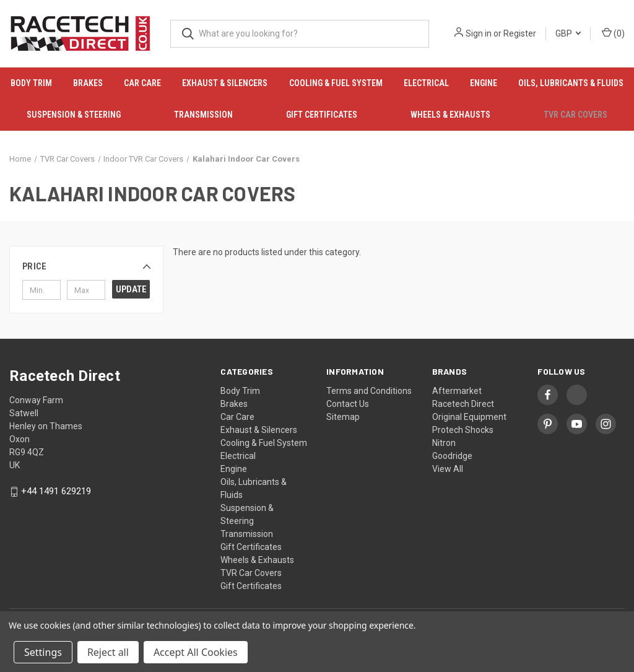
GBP (568, 33)
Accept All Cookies (196, 652)
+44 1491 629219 (56, 492)
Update (131, 289)
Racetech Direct (463, 404)
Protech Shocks (463, 430)
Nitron (444, 443)
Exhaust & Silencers (225, 83)
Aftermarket (457, 391)
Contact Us (348, 404)
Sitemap (343, 417)
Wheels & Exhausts (450, 115)
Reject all (108, 652)
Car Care (142, 83)
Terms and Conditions (369, 391)
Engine (484, 83)
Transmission (203, 115)
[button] (86, 266)
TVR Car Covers (575, 115)
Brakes (88, 83)
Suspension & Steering (74, 115)
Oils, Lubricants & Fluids (571, 83)
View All (448, 469)
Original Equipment (469, 417)
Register (520, 33)
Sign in (479, 33)
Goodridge (452, 456)
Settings (43, 652)
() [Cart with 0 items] (613, 33)
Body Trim (31, 83)
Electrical (426, 83)
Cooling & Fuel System (336, 83)
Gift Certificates (322, 115)
